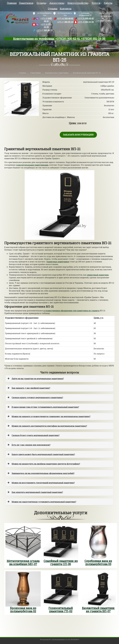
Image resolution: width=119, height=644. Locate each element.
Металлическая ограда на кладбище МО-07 (23, 562)
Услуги (97, 3)
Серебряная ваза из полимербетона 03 (98, 562)
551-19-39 (46, 26)
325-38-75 (44, 30)
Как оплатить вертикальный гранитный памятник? (37, 492)
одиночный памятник (98, 275)
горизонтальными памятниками (32, 165)
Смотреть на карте (104, 20)
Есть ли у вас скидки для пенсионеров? (31, 445)
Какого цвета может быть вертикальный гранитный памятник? (43, 454)
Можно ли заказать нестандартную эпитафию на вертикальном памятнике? (49, 426)
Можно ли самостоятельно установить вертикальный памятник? (44, 502)
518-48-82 (65, 18)
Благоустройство (78, 3)
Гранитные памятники (58, 262)
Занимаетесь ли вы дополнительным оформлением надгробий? (43, 473)
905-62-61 (46, 20)
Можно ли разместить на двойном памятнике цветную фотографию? (46, 464)
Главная (12, 3)
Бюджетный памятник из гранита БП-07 (98, 610)
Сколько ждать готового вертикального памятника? (37, 398)
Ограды (42, 3)
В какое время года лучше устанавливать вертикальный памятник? (45, 407)
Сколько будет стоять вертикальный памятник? (36, 435)
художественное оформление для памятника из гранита (71, 311)
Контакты (66, 8)
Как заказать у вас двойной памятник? (31, 388)
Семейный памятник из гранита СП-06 (61, 562)
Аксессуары (57, 3)
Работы (108, 3)
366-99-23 (65, 22)
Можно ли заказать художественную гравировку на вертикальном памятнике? (51, 416)
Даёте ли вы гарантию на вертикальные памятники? (38, 379)
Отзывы (53, 8)
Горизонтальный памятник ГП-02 (61, 610)
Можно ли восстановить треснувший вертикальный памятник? (43, 483)
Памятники (27, 3)
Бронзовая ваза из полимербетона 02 (23, 610)
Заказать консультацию (78, 135)
